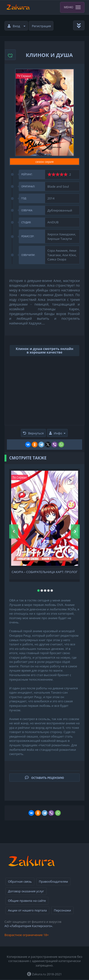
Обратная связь (20, 881)
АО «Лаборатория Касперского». (29, 926)
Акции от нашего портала (27, 910)
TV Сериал (24, 76)
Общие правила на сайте (27, 901)
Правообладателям (53, 881)
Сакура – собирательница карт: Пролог (45, 572)
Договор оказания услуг (26, 891)
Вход (17, 26)
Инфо (57, 433)
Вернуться (33, 433)
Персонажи (62, 910)
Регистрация (41, 26)
